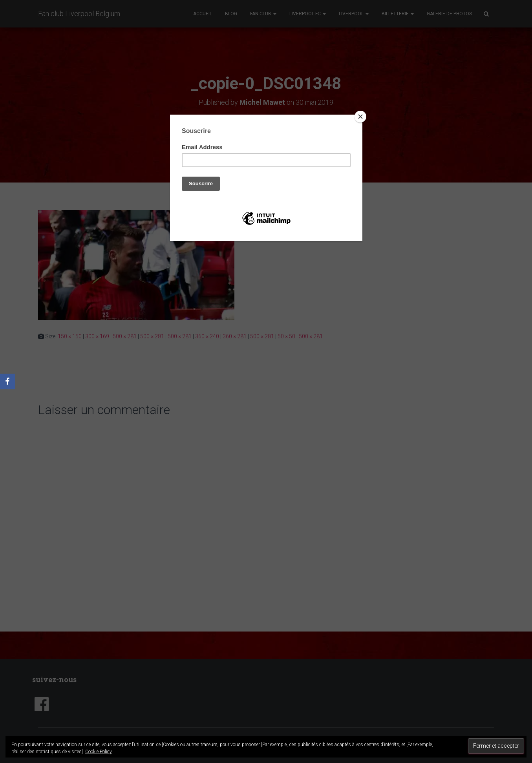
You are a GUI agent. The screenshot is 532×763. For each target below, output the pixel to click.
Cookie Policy (99, 752)
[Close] (360, 117)
